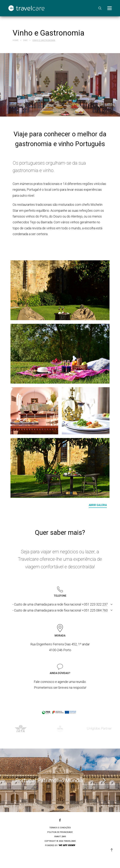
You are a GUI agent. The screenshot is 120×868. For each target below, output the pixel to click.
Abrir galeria (98, 505)
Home (16, 40)
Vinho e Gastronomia (44, 40)
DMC (25, 40)
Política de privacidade (60, 832)
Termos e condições (60, 828)
